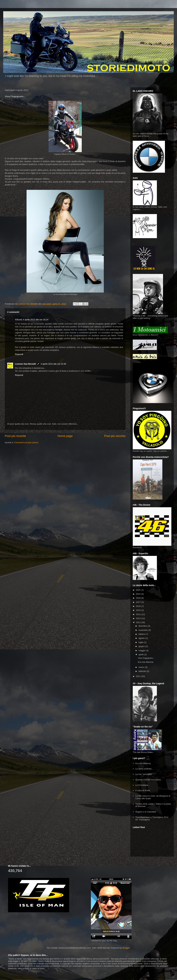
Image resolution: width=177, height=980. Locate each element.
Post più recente (15, 436)
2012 (139, 622)
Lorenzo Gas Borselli (25, 364)
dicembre (143, 626)
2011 (139, 676)
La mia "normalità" (144, 774)
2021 (139, 590)
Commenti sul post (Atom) (26, 443)
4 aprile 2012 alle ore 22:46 (53, 364)
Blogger (126, 948)
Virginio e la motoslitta (146, 812)
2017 (139, 602)
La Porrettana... (143, 785)
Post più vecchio (115, 436)
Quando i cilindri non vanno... (149, 780)
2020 (139, 594)
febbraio (143, 671)
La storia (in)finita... (144, 769)
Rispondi (19, 354)
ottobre (142, 634)
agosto (142, 638)
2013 (139, 618)
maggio (142, 650)
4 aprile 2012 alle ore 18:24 (36, 320)
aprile (141, 654)
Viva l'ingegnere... (146, 658)
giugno (142, 646)
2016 (139, 606)
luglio (141, 642)
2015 (139, 610)
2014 (139, 614)
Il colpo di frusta (143, 790)
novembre (143, 630)
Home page (65, 436)
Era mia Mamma (146, 662)
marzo (142, 667)
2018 (139, 598)
